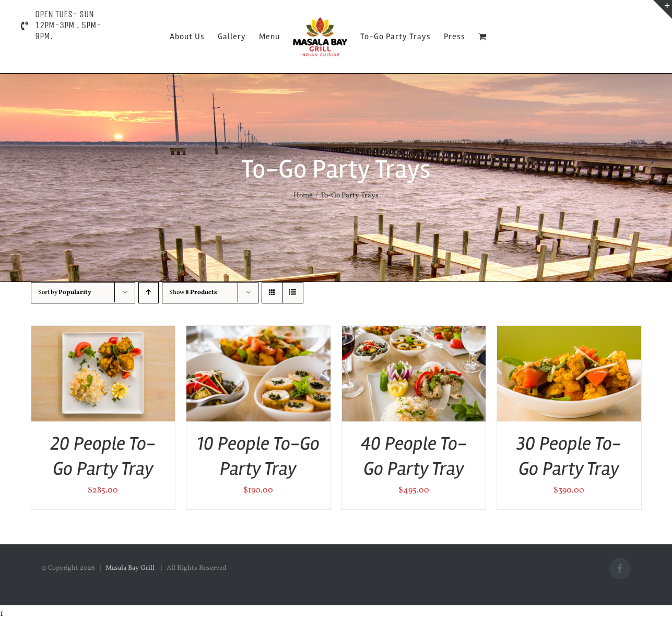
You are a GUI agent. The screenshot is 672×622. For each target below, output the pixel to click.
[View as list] (293, 293)
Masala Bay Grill (131, 568)
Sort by (65, 292)
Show (193, 292)
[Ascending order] (149, 293)
